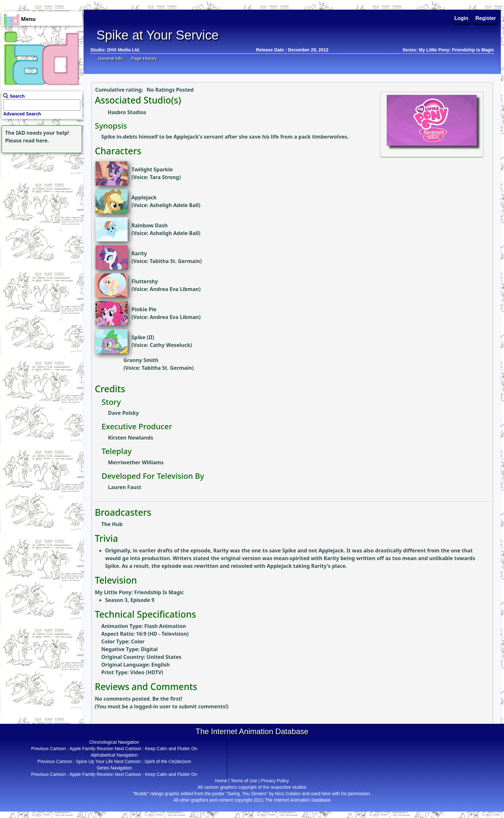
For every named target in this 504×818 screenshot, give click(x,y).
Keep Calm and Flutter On (171, 749)
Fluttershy (145, 281)
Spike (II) (143, 337)
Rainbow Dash (150, 225)
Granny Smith (141, 360)
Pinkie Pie (144, 309)
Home (221, 781)
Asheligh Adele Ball (174, 205)
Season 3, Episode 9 (130, 600)
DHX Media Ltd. (124, 50)
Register (486, 18)
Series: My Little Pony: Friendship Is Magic (448, 50)
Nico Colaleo (288, 794)
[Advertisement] (40, 195)
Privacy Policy (275, 781)
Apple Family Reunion (91, 749)
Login (462, 18)
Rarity (139, 253)
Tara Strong (164, 177)
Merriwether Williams (136, 462)
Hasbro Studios (127, 112)
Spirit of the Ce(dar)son (168, 761)
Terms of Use (244, 781)
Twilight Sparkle (152, 169)
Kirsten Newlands (130, 438)
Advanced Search (22, 114)
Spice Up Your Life (94, 761)
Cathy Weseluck (170, 345)
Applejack (144, 197)
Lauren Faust (125, 487)
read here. (36, 141)
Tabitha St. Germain (175, 261)
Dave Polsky (123, 413)
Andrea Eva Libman (174, 289)
